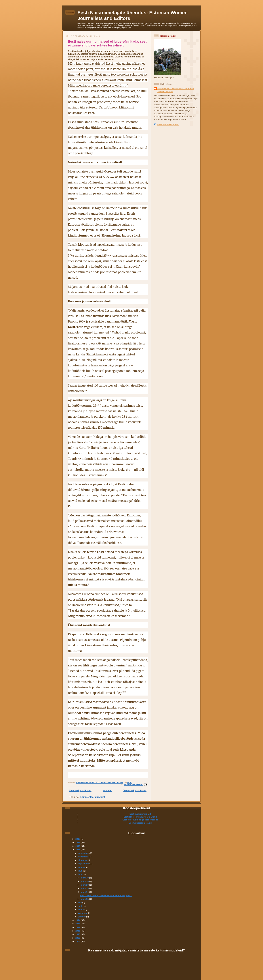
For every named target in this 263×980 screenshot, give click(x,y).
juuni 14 (85, 892)
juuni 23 (85, 885)
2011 (78, 931)
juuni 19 (85, 888)
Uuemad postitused (80, 790)
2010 (78, 934)
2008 (78, 941)
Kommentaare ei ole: (134, 785)
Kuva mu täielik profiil (168, 124)
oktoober (83, 860)
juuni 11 (85, 899)
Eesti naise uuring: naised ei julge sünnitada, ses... (106, 895)
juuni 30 (85, 878)
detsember (84, 853)
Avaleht (107, 790)
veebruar (83, 913)
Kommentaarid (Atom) (93, 797)
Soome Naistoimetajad (140, 823)
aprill (81, 906)
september (84, 864)
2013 (78, 924)
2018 (78, 839)
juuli (80, 871)
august (82, 867)
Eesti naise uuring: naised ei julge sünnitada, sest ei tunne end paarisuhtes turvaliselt (107, 43)
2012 (78, 927)
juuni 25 (85, 881)
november (83, 857)
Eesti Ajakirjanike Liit (140, 814)
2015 (78, 849)
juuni (81, 874)
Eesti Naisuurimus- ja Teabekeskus (140, 820)
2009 (78, 938)
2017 (78, 842)
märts (81, 909)
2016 (78, 846)
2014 (78, 920)
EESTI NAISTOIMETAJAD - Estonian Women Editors (176, 90)
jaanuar (82, 917)
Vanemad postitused (135, 790)
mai (80, 903)
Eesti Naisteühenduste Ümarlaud (140, 817)
